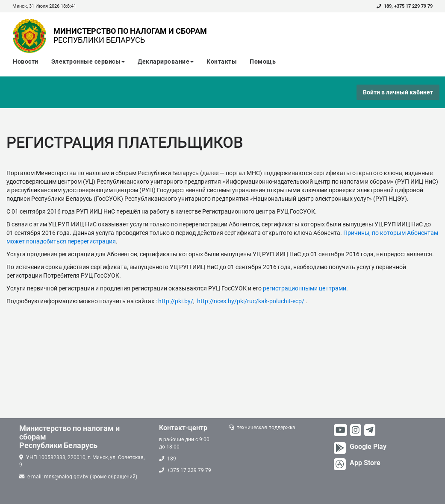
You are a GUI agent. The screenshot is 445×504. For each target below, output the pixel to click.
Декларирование (166, 62)
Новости (26, 62)
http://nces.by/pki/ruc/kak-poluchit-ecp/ (251, 301)
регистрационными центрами (305, 288)
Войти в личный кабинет (398, 92)
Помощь (263, 62)
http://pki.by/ (176, 301)
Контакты (222, 62)
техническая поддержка (266, 428)
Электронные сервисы (88, 62)
